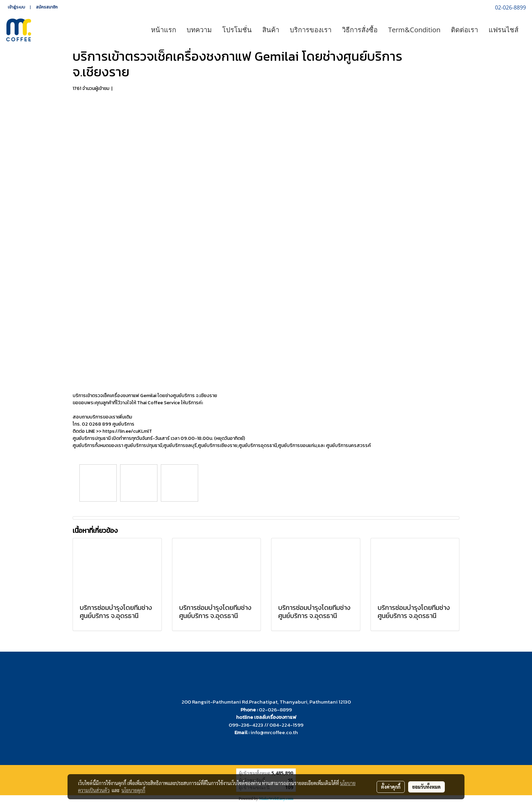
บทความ (199, 30)
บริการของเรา (311, 30)
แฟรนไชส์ (503, 30)
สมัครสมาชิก (47, 7)
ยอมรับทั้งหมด (426, 787)
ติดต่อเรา (464, 30)
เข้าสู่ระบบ (16, 7)
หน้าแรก (164, 30)
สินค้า (271, 30)
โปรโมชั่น (237, 30)
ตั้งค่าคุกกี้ (391, 787)
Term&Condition (414, 30)
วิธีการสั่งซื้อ (360, 30)
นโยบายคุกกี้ (133, 790)
